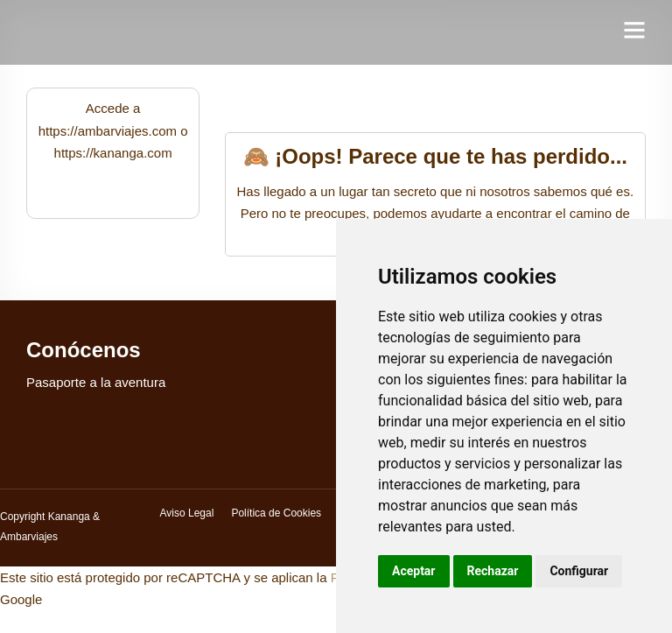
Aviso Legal (187, 513)
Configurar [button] (579, 571)
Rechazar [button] (493, 571)
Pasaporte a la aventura (96, 382)
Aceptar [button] (414, 571)
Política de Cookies (276, 513)
